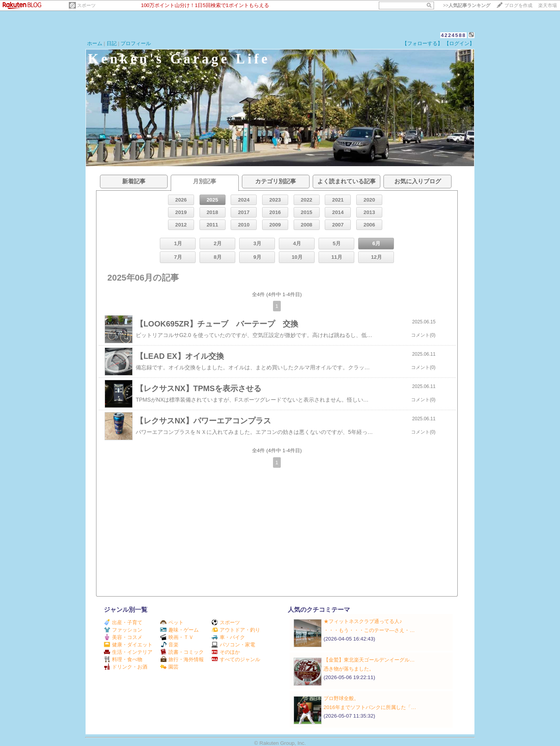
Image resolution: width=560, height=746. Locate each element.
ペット (172, 622)
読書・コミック (182, 652)
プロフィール (136, 43)
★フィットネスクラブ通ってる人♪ (363, 621)
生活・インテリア (128, 652)
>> (467, 5)
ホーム (95, 43)
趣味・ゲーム (179, 630)
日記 (112, 43)
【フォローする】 (422, 43)
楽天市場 (548, 5)
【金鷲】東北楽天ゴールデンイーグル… (369, 660)
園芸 (169, 667)
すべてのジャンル (236, 659)
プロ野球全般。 (341, 698)
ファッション (123, 630)
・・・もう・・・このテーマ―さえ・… (369, 630)
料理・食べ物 (123, 659)
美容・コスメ (123, 637)
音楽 (169, 645)
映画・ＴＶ (177, 637)
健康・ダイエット (128, 645)
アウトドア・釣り (236, 630)
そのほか (226, 652)
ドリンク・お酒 (126, 667)
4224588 (454, 35)
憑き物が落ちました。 (349, 669)
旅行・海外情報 (182, 659)
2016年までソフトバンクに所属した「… (370, 707)
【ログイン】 (459, 43)
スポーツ (86, 5)
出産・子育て (123, 622)
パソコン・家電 (233, 645)
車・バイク (228, 637)
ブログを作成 (518, 5)
